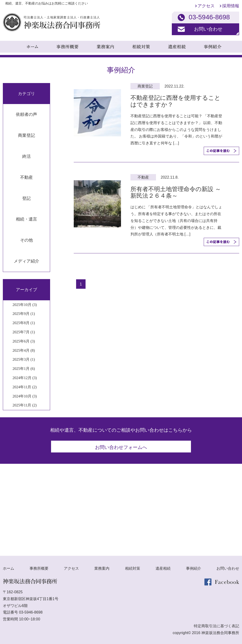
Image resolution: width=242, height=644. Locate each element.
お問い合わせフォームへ (121, 447)
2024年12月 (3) (25, 378)
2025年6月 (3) (24, 341)
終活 (26, 156)
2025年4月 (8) (24, 350)
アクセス (206, 6)
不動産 (26, 177)
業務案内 (102, 567)
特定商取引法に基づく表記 (216, 624)
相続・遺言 (26, 219)
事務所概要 (39, 567)
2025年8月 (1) (24, 323)
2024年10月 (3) (25, 396)
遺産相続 (163, 567)
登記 (26, 198)
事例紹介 (194, 567)
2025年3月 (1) (24, 359)
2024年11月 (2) (25, 387)
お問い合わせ (208, 29)
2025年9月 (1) (24, 314)
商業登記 (26, 135)
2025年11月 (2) (25, 405)
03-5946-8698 (31, 611)
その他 (26, 240)
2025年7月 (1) (24, 332)
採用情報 (231, 6)
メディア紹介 (26, 261)
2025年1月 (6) (24, 369)
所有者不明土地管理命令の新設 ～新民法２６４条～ (176, 192)
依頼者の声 (26, 114)
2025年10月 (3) (25, 305)
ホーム (9, 567)
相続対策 (133, 567)
